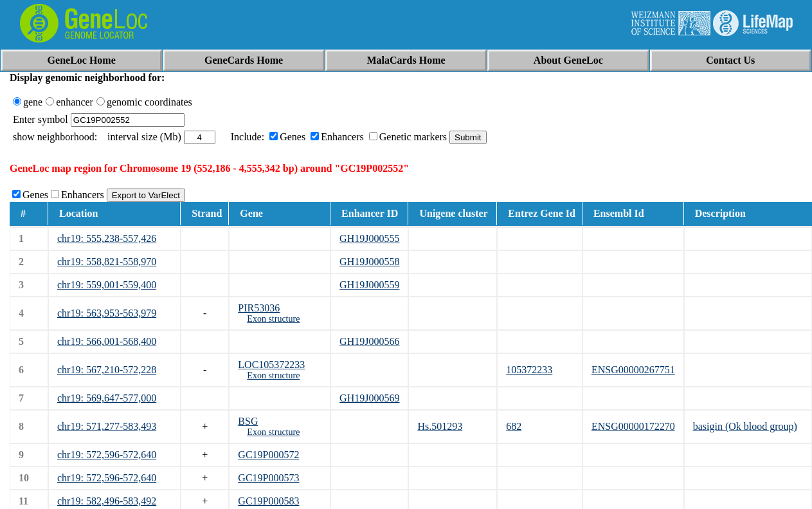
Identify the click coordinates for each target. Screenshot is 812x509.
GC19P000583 (268, 501)
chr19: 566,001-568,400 (107, 341)
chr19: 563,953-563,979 (107, 313)
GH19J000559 (369, 285)
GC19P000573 (268, 478)
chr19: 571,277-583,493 (107, 426)
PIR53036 (259, 308)
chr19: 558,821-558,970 (107, 262)
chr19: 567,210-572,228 (107, 370)
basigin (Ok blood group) (745, 426)
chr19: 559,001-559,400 (107, 285)
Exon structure (273, 319)
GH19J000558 (369, 262)
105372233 (529, 370)
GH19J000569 (369, 398)
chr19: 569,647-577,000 (107, 398)
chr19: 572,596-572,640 (107, 455)
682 (514, 426)
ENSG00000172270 (633, 426)
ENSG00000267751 (633, 370)
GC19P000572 (268, 455)
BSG (248, 421)
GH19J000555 (369, 238)
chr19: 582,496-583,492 (107, 501)
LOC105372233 (271, 365)
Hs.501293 (440, 426)
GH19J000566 (369, 341)
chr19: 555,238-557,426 (107, 238)
